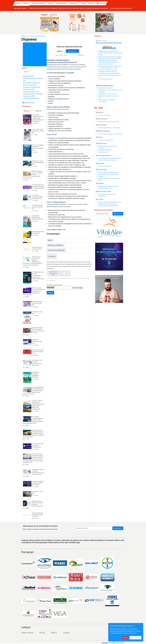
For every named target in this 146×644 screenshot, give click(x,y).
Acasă (35, 3)
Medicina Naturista (103, 131)
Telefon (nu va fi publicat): (56, 250)
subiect (111, 86)
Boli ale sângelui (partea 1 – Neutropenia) (109, 128)
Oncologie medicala (104, 155)
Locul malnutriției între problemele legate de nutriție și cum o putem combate (110, 159)
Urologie (100, 199)
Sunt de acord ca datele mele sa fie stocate (59, 273)
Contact (100, 3)
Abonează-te (118, 528)
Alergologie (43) (28, 76)
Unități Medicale (78, 3)
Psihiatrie (100, 183)
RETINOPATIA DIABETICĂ (105, 150)
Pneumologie (42, 36)
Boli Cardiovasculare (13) (31, 83)
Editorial (100, 113)
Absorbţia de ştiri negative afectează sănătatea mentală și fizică (108, 187)
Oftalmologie (101, 143)
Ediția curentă (27, 633)
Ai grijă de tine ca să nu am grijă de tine (109, 122)
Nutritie (99, 137)
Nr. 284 (35, 36)
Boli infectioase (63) (30, 85)
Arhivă (42, 633)
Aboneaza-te (118, 214)
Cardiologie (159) (29, 89)
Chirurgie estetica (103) (31, 92)
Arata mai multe (28, 103)
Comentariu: (52, 256)
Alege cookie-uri (135, 638)
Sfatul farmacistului (104, 191)
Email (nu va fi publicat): (56, 245)
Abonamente (91, 3)
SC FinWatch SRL (114, 643)
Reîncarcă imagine (78, 288)
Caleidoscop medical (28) (31, 87)
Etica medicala (102, 119)
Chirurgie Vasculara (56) (31, 98)
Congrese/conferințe (55, 3)
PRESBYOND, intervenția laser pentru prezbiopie (108, 147)
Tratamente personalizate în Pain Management (107, 195)
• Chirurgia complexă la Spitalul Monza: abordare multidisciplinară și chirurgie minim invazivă (44, 8)
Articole (43, 3)
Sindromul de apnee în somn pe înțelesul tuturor (109, 179)
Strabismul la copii (103, 152)
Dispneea (101, 176)
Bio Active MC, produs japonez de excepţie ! (110, 134)
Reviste (67, 3)
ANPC (123, 643)
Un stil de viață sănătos (104, 115)
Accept (125, 638)
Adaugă (50, 293)
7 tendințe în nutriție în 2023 (105, 140)
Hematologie (101, 125)
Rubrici (54, 633)
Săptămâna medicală (27, 36)
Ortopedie (100, 163)
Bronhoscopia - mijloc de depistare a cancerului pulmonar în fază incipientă (108, 173)
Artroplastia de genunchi (105, 166)
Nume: (50, 240)
